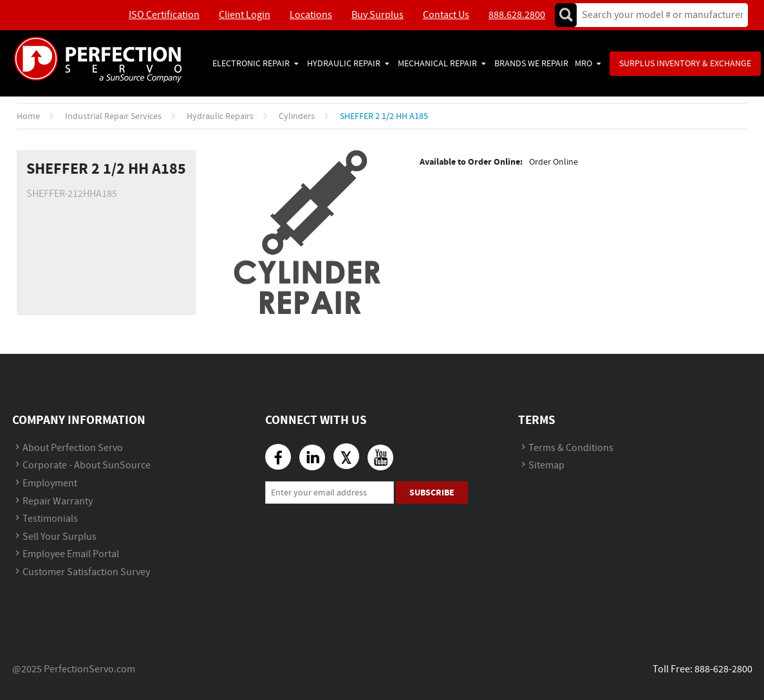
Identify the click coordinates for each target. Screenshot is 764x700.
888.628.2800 (517, 15)
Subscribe (432, 493)
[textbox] (658, 15)
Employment (50, 484)
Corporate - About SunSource (87, 465)
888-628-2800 (723, 669)
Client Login (245, 15)
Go (566, 15)
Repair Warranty (58, 502)
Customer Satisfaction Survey (86, 572)
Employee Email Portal (71, 554)
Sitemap (546, 465)
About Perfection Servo (73, 448)
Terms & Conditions (571, 448)
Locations (311, 15)
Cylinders (297, 116)
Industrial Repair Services (113, 116)
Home (28, 116)
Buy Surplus (377, 15)
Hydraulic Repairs (220, 116)
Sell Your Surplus (60, 537)
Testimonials (50, 519)
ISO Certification (164, 15)
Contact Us (446, 15)
